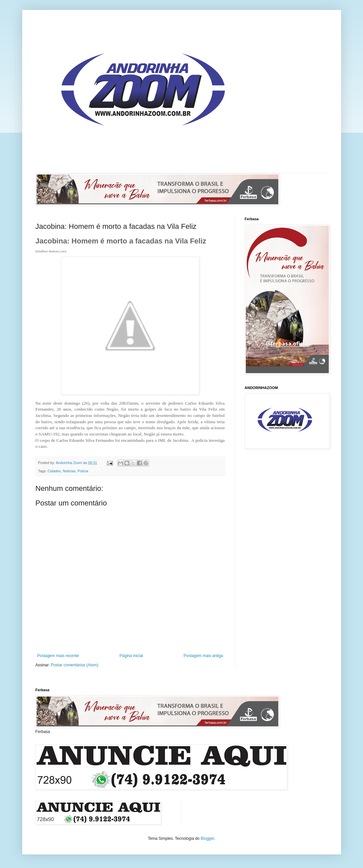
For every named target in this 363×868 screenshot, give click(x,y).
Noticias (69, 471)
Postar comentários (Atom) (75, 665)
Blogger (207, 838)
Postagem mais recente (58, 656)
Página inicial (131, 656)
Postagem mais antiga (203, 656)
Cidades (54, 471)
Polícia (83, 471)
